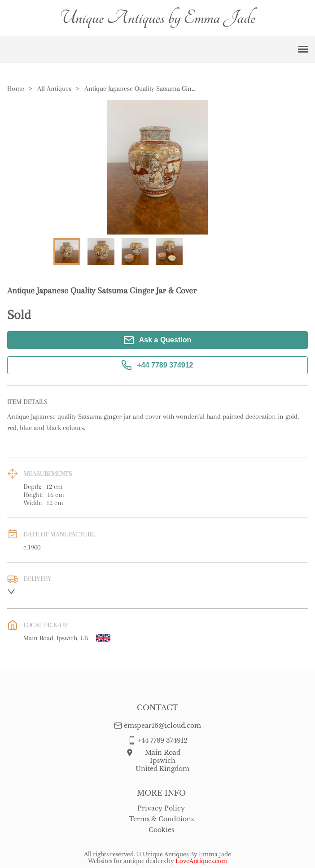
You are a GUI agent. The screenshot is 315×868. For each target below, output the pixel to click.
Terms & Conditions (161, 819)
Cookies (161, 830)
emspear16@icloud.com (162, 726)
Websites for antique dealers (127, 861)
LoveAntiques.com (201, 861)
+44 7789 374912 (157, 365)
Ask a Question (157, 340)
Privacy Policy (161, 808)
